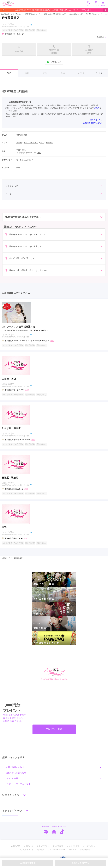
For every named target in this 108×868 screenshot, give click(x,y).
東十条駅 (49, 143)
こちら (97, 108)
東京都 (19, 143)
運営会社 (73, 850)
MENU (103, 4)
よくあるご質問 (73, 846)
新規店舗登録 (85, 850)
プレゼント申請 (54, 729)
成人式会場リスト (26, 850)
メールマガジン (89, 846)
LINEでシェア (54, 62)
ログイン (96, 4)
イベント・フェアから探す (18, 784)
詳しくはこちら (96, 120)
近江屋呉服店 (18, 558)
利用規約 (41, 850)
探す (89, 4)
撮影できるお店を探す (16, 773)
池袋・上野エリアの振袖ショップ (55, 14)
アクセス (99, 73)
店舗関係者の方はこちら (93, 123)
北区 (42, 143)
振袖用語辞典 (58, 846)
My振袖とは (29, 846)
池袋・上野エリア (31, 143)
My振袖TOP (16, 846)
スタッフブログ (43, 846)
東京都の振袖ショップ (33, 14)
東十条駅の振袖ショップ (94, 14)
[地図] (39, 153)
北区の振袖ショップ (76, 14)
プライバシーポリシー (57, 850)
